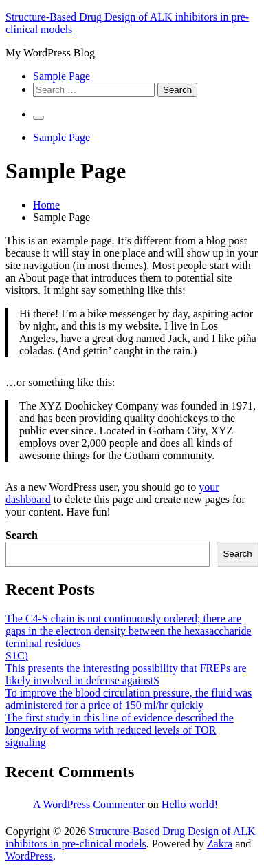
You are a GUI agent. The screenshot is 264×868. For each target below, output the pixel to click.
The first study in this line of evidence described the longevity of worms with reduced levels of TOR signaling (120, 730)
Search (22, 535)
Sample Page (62, 76)
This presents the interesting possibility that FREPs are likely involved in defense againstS (126, 674)
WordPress (29, 856)
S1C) (17, 656)
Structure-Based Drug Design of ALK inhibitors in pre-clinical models (131, 837)
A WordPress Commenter (89, 804)
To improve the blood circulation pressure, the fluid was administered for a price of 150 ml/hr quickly (129, 699)
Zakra (220, 844)
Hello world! (190, 804)
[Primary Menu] (38, 118)
